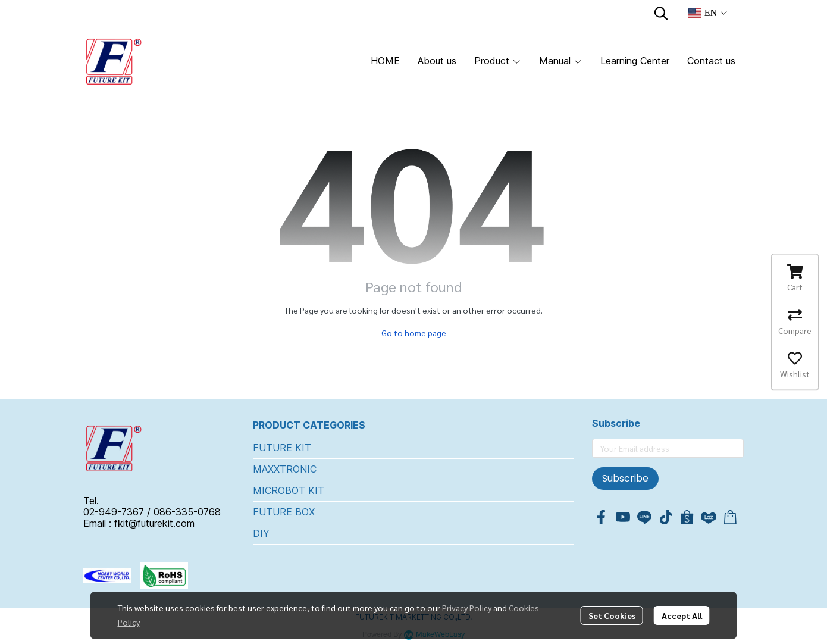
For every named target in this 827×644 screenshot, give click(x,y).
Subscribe (625, 478)
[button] (661, 13)
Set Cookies (612, 615)
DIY (261, 533)
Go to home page (414, 333)
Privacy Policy (467, 608)
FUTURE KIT (282, 448)
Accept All (682, 615)
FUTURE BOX (284, 512)
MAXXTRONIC (285, 469)
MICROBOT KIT (289, 490)
